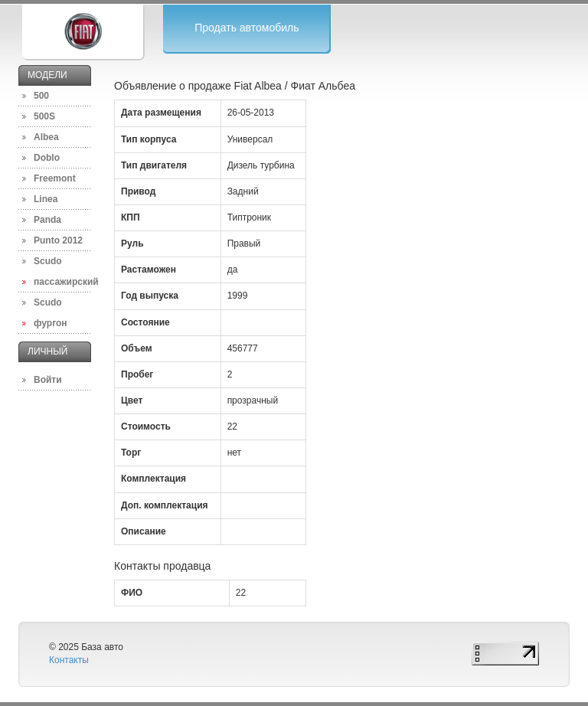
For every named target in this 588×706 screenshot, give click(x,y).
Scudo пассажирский (62, 271)
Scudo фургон (51, 313)
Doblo (47, 158)
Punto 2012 (58, 240)
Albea (46, 137)
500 (41, 96)
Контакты (69, 660)
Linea (46, 199)
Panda (47, 220)
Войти (48, 380)
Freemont (55, 178)
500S (44, 116)
